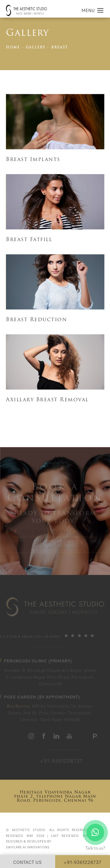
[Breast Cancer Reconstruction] (55, 362)
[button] (100, 11)
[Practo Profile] (96, 737)
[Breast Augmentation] (55, 319)
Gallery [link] (36, 47)
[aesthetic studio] (32, 736)
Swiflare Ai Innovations (28, 847)
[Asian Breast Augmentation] (55, 122)
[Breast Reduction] (55, 202)
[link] (71, 761)
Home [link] (13, 47)
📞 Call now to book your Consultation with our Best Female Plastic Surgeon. (55, 545)
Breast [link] (60, 47)
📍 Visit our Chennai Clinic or (55, 533)
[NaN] (55, 282)
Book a (55, 493)
